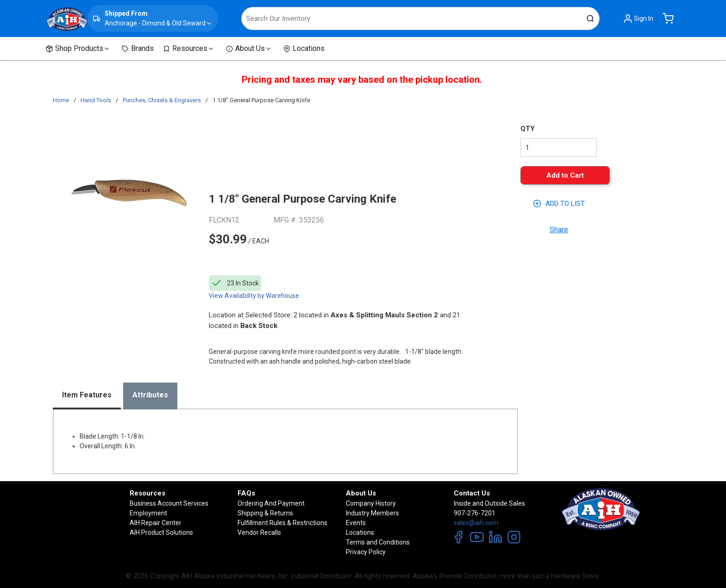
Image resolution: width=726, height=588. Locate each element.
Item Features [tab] (87, 395)
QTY (528, 129)
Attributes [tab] (150, 395)
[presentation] (87, 396)
